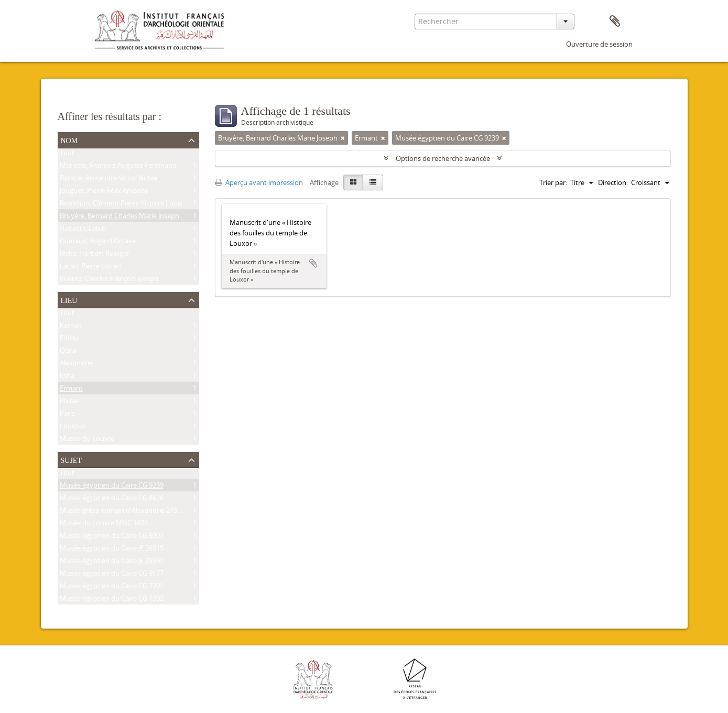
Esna (67, 377)
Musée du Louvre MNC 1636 (104, 525)
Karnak (71, 327)
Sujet (71, 459)
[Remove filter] (343, 138)
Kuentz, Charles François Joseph (109, 280)
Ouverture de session (599, 44)
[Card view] (353, 182)
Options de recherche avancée (443, 158)
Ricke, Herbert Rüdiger (95, 255)
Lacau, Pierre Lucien (91, 268)
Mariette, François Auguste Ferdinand (118, 167)
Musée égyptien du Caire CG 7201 (112, 588)
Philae (69, 403)
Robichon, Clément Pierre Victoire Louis (121, 205)
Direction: (613, 182)
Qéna (68, 352)
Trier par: (553, 182)
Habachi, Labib (83, 230)
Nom (69, 139)
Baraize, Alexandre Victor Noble (108, 180)
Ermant (71, 390)
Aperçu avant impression (259, 182)
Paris (67, 415)
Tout (67, 155)
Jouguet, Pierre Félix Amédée (104, 192)
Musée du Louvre (87, 440)
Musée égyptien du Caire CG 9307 (112, 537)
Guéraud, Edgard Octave (98, 243)
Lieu (69, 299)
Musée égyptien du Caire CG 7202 (112, 600)
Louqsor (73, 428)
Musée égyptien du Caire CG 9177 (112, 575)
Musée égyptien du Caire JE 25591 (112, 563)
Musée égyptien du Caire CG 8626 (112, 500)
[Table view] (373, 182)
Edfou (69, 340)
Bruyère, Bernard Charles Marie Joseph (119, 218)
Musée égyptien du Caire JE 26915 (112, 550)
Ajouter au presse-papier (313, 263)
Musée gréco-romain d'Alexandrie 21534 (122, 512)
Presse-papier (615, 21)
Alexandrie (76, 365)
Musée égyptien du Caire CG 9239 (112, 487)
